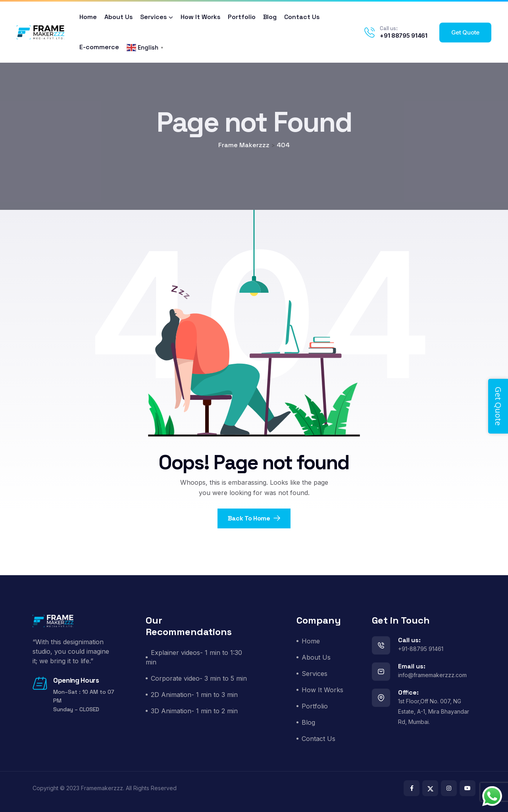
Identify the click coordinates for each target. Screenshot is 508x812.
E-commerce (99, 47)
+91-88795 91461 (421, 649)
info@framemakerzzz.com (432, 675)
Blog (270, 17)
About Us (118, 17)
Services (153, 17)
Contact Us (302, 17)
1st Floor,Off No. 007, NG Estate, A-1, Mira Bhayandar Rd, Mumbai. (434, 711)
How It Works (200, 17)
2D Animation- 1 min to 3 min (194, 695)
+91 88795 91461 (404, 36)
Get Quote (465, 32)
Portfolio (242, 17)
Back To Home (254, 518)
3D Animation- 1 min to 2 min (194, 711)
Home (88, 17)
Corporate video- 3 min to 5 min (199, 678)
